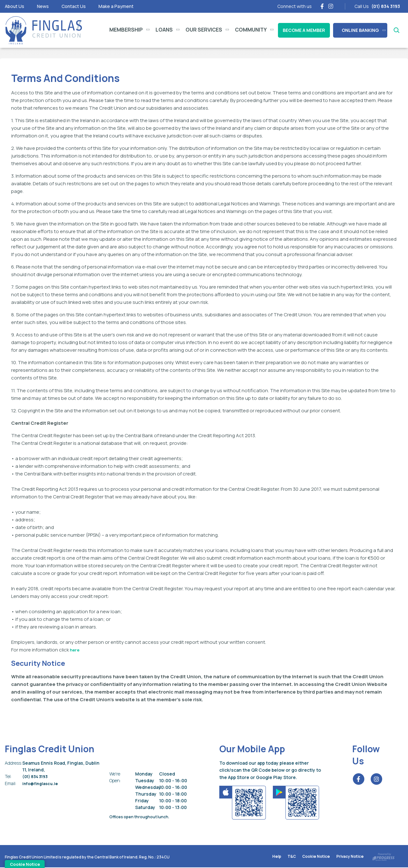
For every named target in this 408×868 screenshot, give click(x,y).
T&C (292, 857)
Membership (126, 30)
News (43, 6)
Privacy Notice (350, 857)
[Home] (43, 30)
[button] (396, 30)
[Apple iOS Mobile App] (243, 802)
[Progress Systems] (383, 856)
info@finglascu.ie (42, 783)
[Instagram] (331, 6)
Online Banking (360, 30)
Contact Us (74, 6)
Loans (164, 30)
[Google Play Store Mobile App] (296, 802)
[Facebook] (322, 6)
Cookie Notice (316, 857)
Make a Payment (116, 6)
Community (251, 30)
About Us (15, 6)
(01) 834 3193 (37, 776)
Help (277, 857)
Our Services (204, 30)
